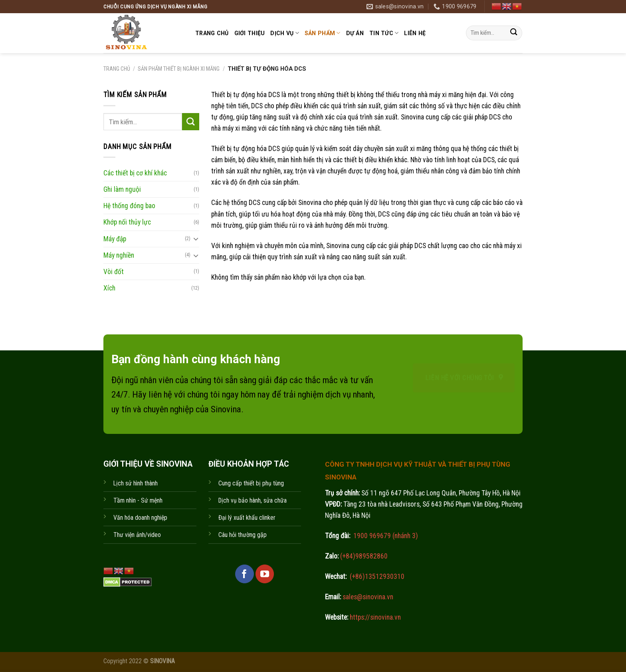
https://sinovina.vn (374, 617)
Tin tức (384, 33)
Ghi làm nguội (122, 189)
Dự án (355, 33)
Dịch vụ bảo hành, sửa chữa (253, 500)
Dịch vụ (284, 33)
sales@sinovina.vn (367, 597)
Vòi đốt (114, 271)
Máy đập (115, 239)
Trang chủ (212, 33)
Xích (109, 288)
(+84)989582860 (363, 556)
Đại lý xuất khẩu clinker (247, 518)
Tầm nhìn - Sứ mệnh (138, 500)
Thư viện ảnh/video (137, 535)
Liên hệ (415, 33)
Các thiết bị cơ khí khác (135, 173)
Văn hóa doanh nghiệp (140, 518)
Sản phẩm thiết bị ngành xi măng (179, 69)
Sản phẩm (323, 33)
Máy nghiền (119, 255)
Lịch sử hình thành (136, 483)
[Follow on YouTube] (265, 574)
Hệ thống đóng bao (129, 206)
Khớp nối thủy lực (127, 222)
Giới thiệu (250, 33)
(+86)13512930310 (377, 577)
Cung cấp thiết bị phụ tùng (251, 483)
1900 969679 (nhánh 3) (385, 536)
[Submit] (514, 33)
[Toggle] (196, 239)
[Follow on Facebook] (244, 574)
